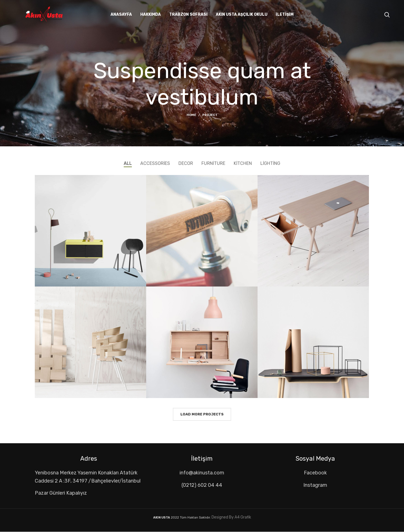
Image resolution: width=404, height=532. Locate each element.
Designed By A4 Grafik (231, 517)
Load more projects (202, 414)
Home (191, 115)
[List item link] (202, 473)
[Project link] (90, 231)
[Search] (387, 15)
